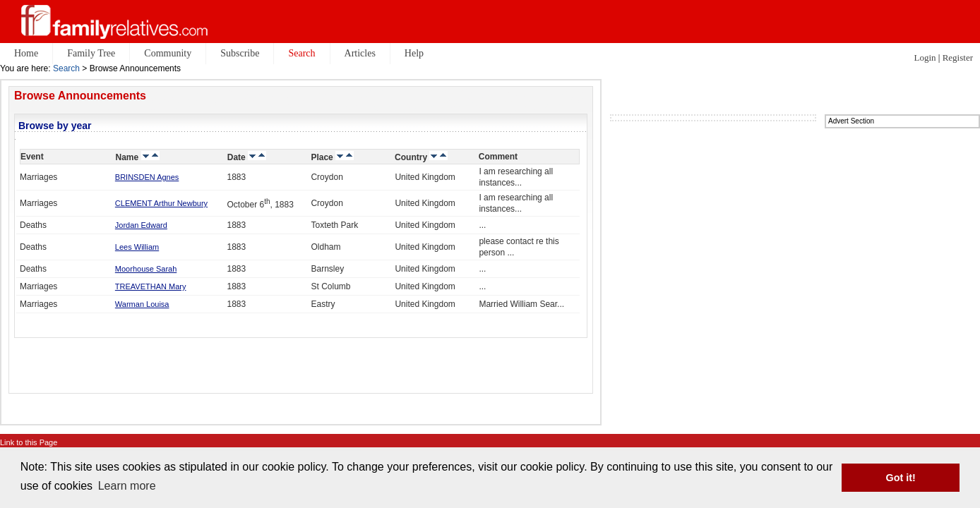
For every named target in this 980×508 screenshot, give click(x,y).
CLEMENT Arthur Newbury (161, 203)
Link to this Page (29, 442)
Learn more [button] (127, 486)
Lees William (137, 247)
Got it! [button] (901, 478)
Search (66, 68)
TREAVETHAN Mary (151, 286)
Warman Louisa (142, 304)
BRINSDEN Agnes (147, 177)
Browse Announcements (80, 96)
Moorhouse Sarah (146, 269)
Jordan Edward (141, 225)
